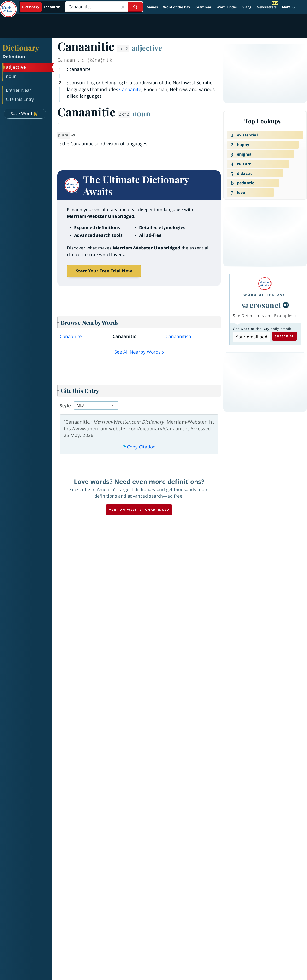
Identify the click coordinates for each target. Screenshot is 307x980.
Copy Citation (139, 447)
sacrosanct (262, 305)
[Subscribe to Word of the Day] (251, 337)
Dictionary (21, 47)
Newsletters (267, 7)
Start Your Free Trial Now (104, 271)
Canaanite (130, 89)
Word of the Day (177, 7)
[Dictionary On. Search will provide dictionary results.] (42, 7)
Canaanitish (178, 336)
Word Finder (227, 7)
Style (65, 406)
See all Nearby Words (138, 352)
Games (152, 7)
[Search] (104, 7)
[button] (289, 7)
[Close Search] (123, 7)
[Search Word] (135, 7)
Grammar (203, 7)
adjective (147, 48)
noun (141, 113)
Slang (247, 7)
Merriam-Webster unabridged (139, 510)
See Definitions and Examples (263, 316)
